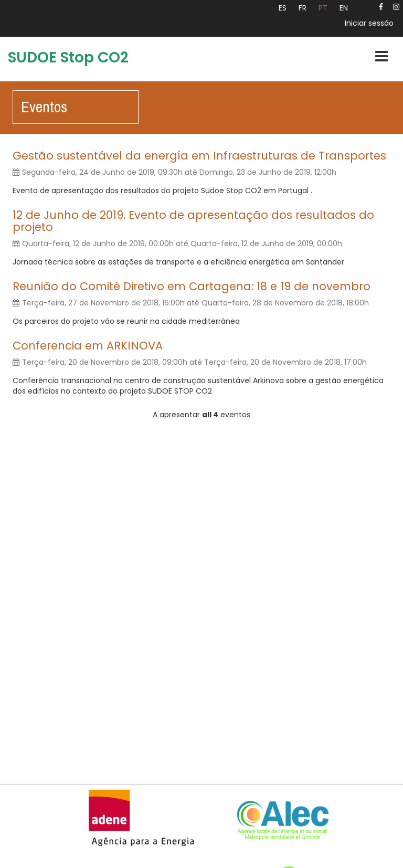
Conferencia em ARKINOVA (88, 346)
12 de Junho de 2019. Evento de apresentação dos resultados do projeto (193, 221)
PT (323, 8)
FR (303, 8)
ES (283, 8)
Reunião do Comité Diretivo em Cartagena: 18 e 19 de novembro (192, 286)
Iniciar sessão (369, 23)
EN (344, 8)
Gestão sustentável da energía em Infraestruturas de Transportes (199, 156)
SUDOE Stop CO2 (68, 57)
